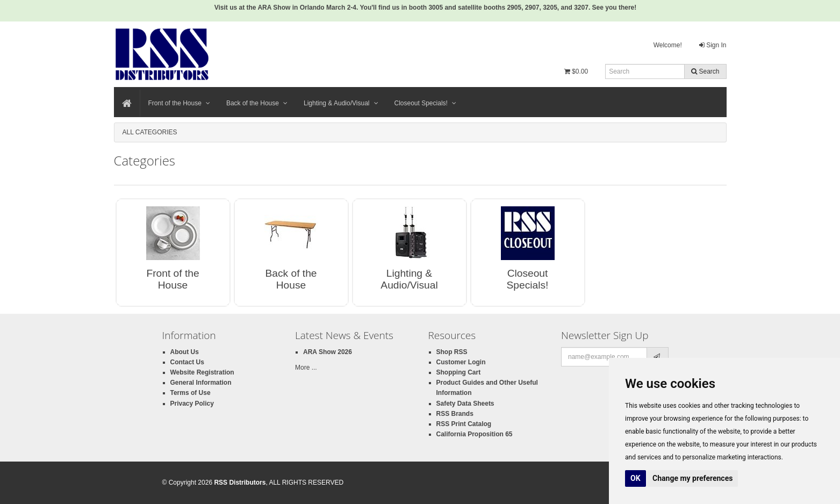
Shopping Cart (459, 372)
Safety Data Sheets (465, 404)
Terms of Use (191, 393)
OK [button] (636, 478)
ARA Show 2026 (328, 352)
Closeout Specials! (425, 103)
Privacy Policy (192, 404)
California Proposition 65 (475, 434)
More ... (306, 368)
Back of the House (257, 103)
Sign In (713, 45)
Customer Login (461, 362)
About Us (185, 352)
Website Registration (202, 372)
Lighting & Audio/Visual (341, 103)
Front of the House (179, 103)
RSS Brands (455, 414)
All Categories (150, 132)
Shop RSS (452, 352)
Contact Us (187, 362)
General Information (201, 383)
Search (705, 71)
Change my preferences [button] (692, 478)
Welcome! (668, 45)
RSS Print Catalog (464, 424)
